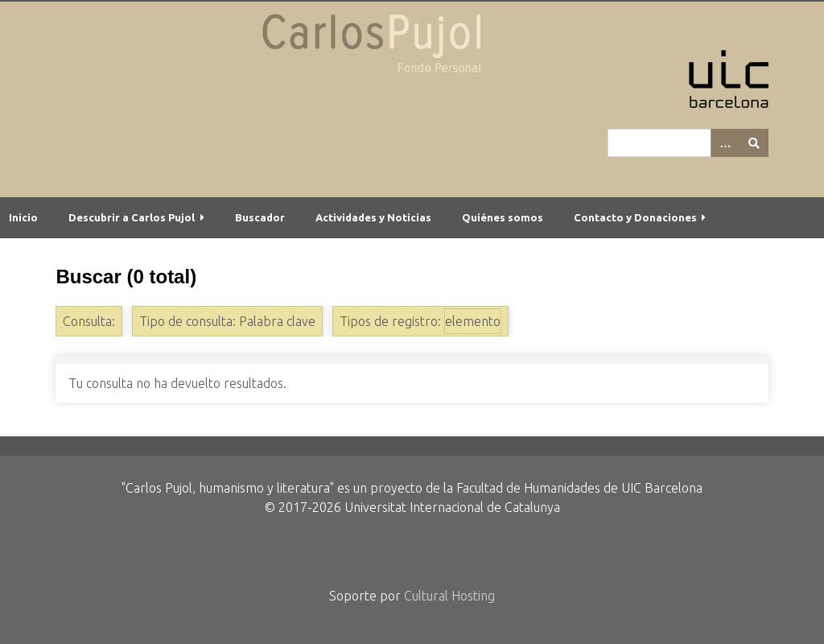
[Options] (725, 143)
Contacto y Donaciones (635, 217)
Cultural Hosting (449, 596)
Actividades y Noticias (373, 217)
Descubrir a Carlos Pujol (132, 217)
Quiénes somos (503, 217)
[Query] (688, 143)
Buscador (260, 217)
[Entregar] (754, 143)
